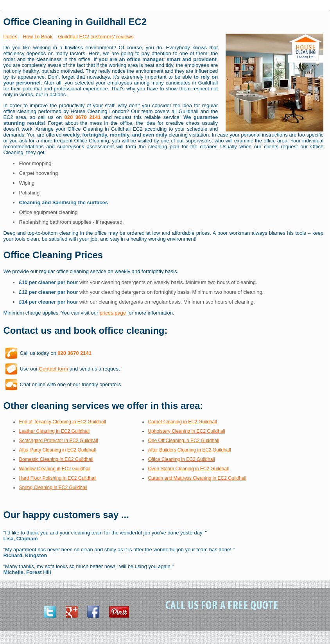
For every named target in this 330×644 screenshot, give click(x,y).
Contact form (54, 369)
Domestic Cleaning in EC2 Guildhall (56, 459)
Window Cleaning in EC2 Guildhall (55, 469)
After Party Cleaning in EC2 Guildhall (57, 450)
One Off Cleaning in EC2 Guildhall (183, 441)
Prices (10, 37)
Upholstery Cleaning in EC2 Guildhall (186, 431)
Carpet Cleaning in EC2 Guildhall (182, 422)
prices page (113, 313)
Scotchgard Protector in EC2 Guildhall (58, 441)
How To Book (38, 37)
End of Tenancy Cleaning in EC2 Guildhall (62, 422)
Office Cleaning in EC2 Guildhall (181, 459)
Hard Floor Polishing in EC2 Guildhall (57, 478)
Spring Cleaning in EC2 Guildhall (53, 487)
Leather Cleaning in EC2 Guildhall (54, 431)
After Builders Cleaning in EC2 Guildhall (189, 450)
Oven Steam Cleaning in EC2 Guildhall (188, 469)
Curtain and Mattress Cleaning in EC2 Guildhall (197, 478)
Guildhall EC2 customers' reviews (96, 37)
